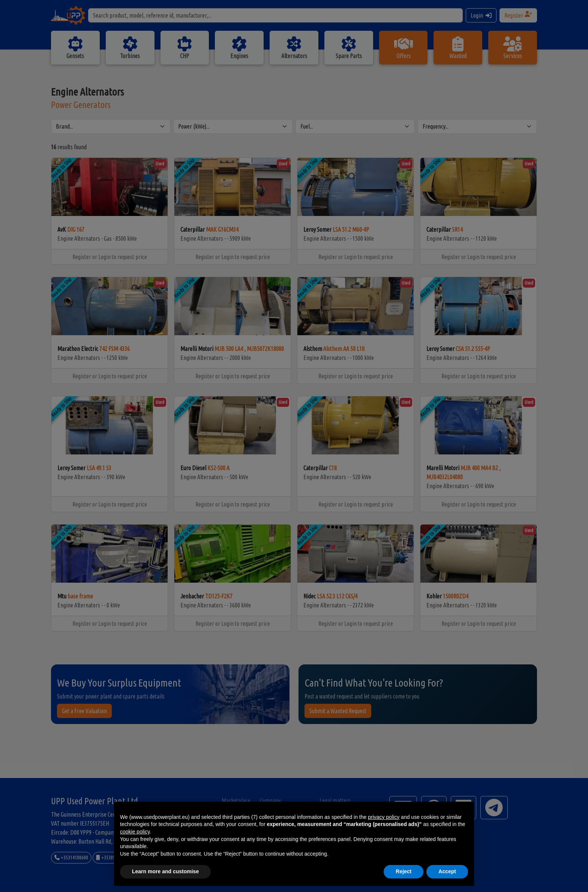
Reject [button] (403, 871)
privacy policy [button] (384, 817)
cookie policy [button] (135, 832)
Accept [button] (447, 871)
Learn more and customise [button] (165, 871)
